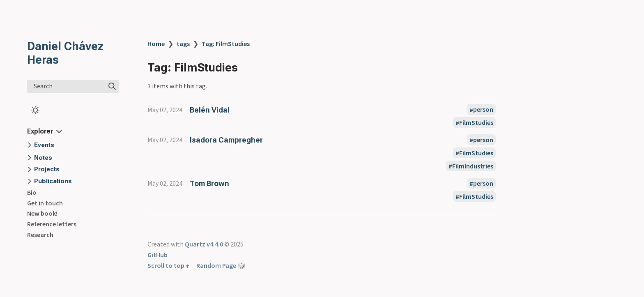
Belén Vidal (210, 110)
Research (40, 235)
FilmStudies (476, 123)
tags (183, 44)
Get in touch (45, 203)
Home (156, 44)
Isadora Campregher (226, 140)
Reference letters (52, 224)
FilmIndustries (473, 166)
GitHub (158, 255)
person (483, 110)
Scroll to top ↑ (169, 265)
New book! (42, 213)
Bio (32, 192)
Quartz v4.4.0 (204, 244)
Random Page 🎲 (221, 265)
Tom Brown (209, 183)
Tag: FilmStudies (226, 44)
